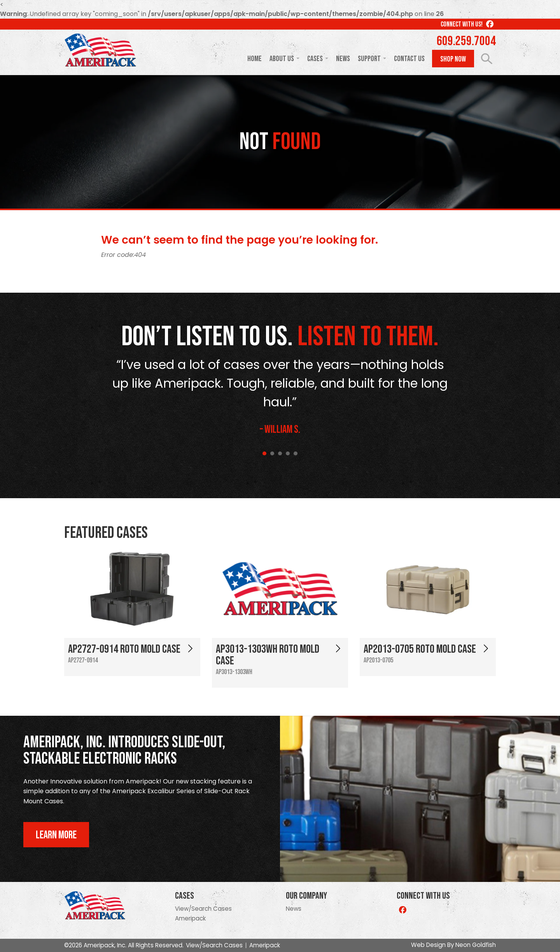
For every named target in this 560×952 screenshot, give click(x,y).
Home (255, 59)
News (343, 59)
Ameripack (190, 918)
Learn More (56, 835)
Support (369, 59)
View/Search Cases (203, 909)
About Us (282, 59)
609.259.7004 (466, 41)
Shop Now (453, 59)
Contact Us (409, 59)
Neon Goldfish (476, 945)
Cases (315, 59)
